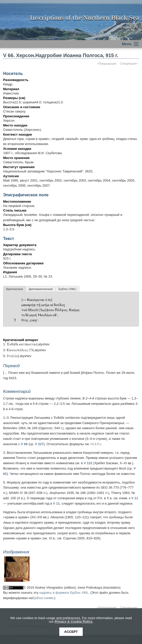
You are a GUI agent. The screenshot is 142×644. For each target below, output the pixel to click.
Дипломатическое (41, 289)
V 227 (39, 444)
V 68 (24, 444)
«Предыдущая (107, 63)
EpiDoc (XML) (68, 289)
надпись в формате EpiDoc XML (64, 593)
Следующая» (129, 63)
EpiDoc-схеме (43, 598)
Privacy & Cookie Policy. (74, 622)
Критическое (15, 289)
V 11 (135, 498)
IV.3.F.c (96, 444)
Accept (71, 632)
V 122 (88, 463)
